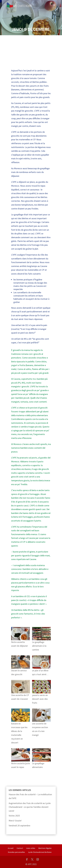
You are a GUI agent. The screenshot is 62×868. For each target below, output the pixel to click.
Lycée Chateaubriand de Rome (40, 852)
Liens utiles (31, 848)
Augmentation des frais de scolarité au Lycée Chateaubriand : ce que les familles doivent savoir (30, 807)
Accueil (11, 848)
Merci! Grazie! (15, 821)
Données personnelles (16, 852)
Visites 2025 (14, 816)
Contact (20, 848)
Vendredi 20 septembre (19, 826)
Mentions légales (45, 848)
